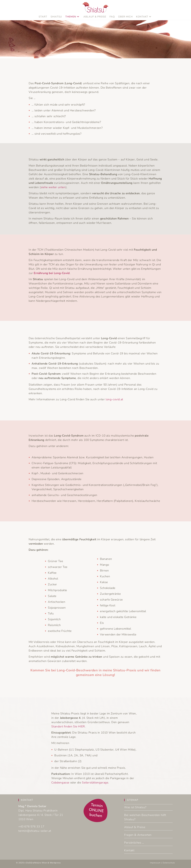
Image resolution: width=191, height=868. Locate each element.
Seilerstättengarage (95, 783)
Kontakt (129, 850)
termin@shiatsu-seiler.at (35, 831)
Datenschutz (169, 863)
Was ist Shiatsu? (135, 807)
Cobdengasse (60, 783)
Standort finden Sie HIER (68, 727)
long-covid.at (114, 399)
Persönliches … (134, 843)
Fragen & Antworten (138, 835)
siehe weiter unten (53, 187)
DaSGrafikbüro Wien (37, 863)
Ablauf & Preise (135, 827)
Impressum (155, 863)
